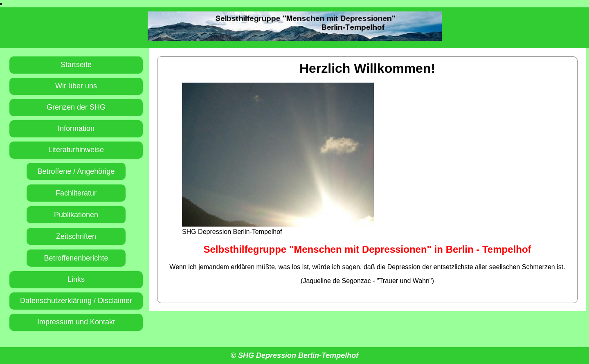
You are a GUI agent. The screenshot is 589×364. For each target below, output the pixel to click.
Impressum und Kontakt (76, 322)
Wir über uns (76, 86)
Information (76, 128)
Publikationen (76, 215)
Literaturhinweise (76, 150)
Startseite (76, 65)
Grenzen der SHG (76, 107)
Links (76, 279)
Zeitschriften (76, 236)
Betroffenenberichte (76, 258)
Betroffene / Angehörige (76, 171)
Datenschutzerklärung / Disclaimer (76, 301)
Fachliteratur (76, 193)
